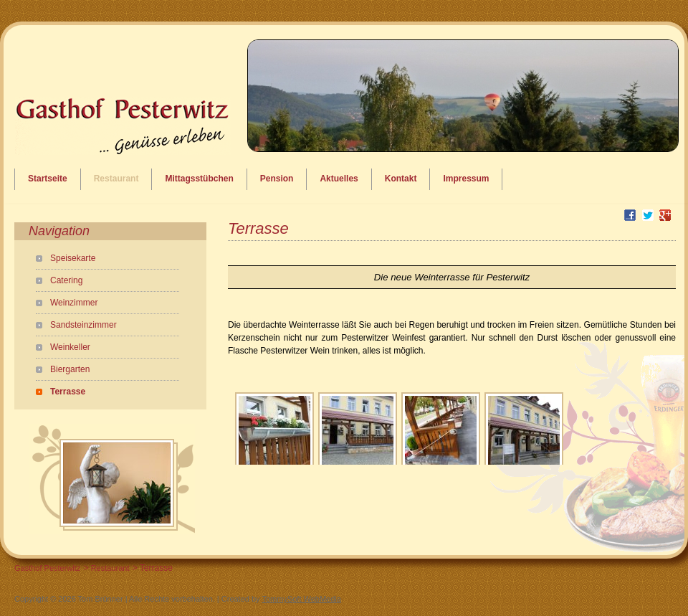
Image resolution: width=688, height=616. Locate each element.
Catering (66, 280)
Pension (277, 179)
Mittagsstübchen (199, 179)
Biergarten (70, 369)
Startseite (48, 179)
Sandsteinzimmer (83, 325)
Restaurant (116, 179)
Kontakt (401, 179)
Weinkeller (70, 347)
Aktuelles (339, 179)
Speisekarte (73, 258)
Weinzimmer (74, 303)
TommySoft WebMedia (301, 599)
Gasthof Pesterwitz (47, 568)
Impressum (466, 179)
